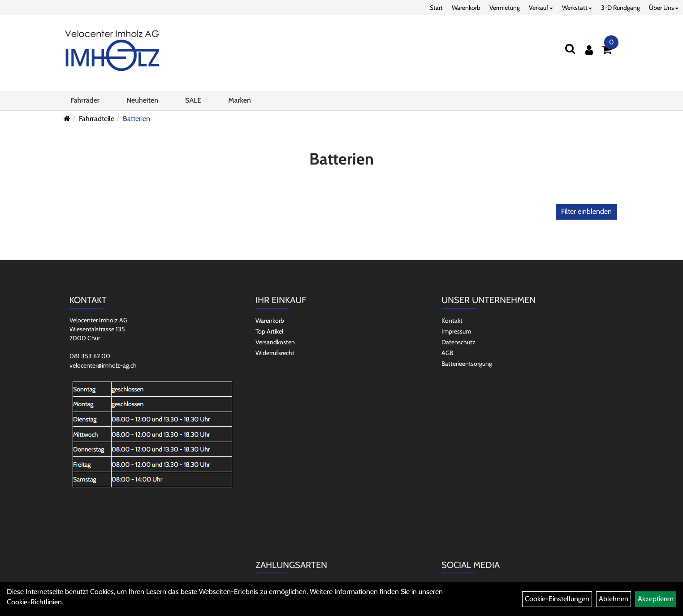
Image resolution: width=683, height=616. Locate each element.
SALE (193, 100)
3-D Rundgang (620, 8)
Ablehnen (614, 599)
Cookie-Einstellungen (557, 599)
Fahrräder (85, 100)
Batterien (136, 119)
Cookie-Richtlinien (34, 602)
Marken (239, 100)
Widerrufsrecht (275, 353)
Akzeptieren (656, 599)
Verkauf (541, 8)
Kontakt (452, 321)
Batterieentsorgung (467, 364)
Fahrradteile (97, 119)
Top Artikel (269, 331)
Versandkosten (275, 342)
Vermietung (505, 8)
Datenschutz (458, 342)
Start (436, 8)
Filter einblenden (586, 211)
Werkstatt (577, 8)
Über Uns (664, 8)
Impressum (456, 331)
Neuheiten (142, 100)
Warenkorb (466, 8)
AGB (447, 353)
